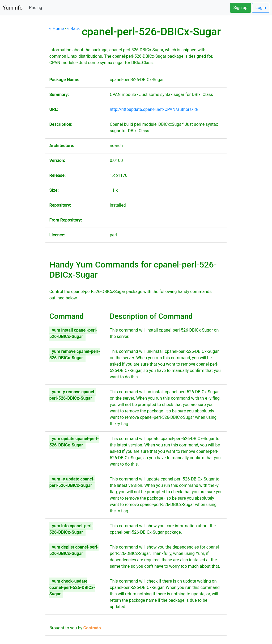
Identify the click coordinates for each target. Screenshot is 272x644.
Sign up (241, 8)
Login (261, 8)
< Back (73, 29)
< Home (57, 29)
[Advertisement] (23, 105)
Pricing (36, 8)
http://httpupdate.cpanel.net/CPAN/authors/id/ (154, 109)
